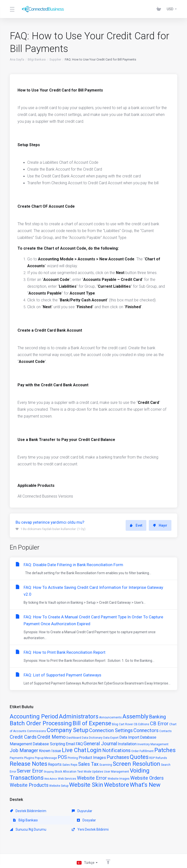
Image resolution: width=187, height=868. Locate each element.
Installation (127, 744)
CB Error (159, 724)
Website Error (92, 778)
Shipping (49, 772)
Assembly (135, 716)
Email (70, 744)
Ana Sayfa (17, 59)
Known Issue (50, 751)
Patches (165, 750)
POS (62, 757)
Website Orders (147, 778)
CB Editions (141, 724)
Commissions (37, 731)
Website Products (29, 785)
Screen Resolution (136, 764)
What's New (145, 785)
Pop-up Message (46, 758)
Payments (17, 758)
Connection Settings (111, 730)
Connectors (146, 730)
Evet (136, 525)
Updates (98, 772)
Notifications (116, 750)
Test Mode (84, 772)
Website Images (119, 779)
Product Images (92, 758)
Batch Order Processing (41, 723)
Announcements (110, 717)
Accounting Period (34, 716)
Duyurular (74, 811)
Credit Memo (51, 737)
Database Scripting (49, 744)
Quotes (139, 757)
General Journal (100, 744)
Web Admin (51, 779)
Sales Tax (88, 764)
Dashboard (74, 738)
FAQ (79, 744)
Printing (73, 758)
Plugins (29, 758)
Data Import (129, 737)
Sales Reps (70, 765)
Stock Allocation (65, 772)
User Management (117, 772)
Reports (55, 764)
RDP (152, 758)
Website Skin (86, 785)
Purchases (118, 757)
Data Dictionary (92, 738)
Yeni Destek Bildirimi (136, 820)
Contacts (165, 731)
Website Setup (59, 786)
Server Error (30, 771)
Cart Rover (126, 724)
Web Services (67, 779)
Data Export (111, 738)
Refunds (161, 758)
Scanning (106, 765)
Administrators (79, 716)
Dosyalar (19, 820)
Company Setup (68, 730)
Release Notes (28, 764)
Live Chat (74, 750)
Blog (115, 724)
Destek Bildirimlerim (28, 811)
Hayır (160, 525)
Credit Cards (23, 737)
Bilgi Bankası (37, 59)
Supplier (55, 59)
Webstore (117, 785)
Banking (157, 717)
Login (94, 750)
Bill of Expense (92, 723)
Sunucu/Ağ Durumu (82, 820)
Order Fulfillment (142, 751)
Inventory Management (153, 744)
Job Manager (24, 750)
